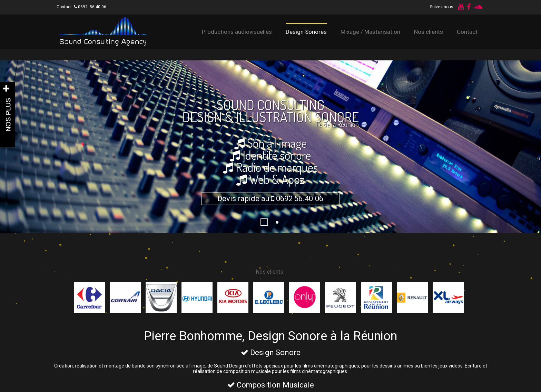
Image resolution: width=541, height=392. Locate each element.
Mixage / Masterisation (370, 32)
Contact (467, 32)
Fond (281, 222)
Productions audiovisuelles (237, 32)
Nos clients (429, 32)
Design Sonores (306, 32)
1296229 (268, 222)
